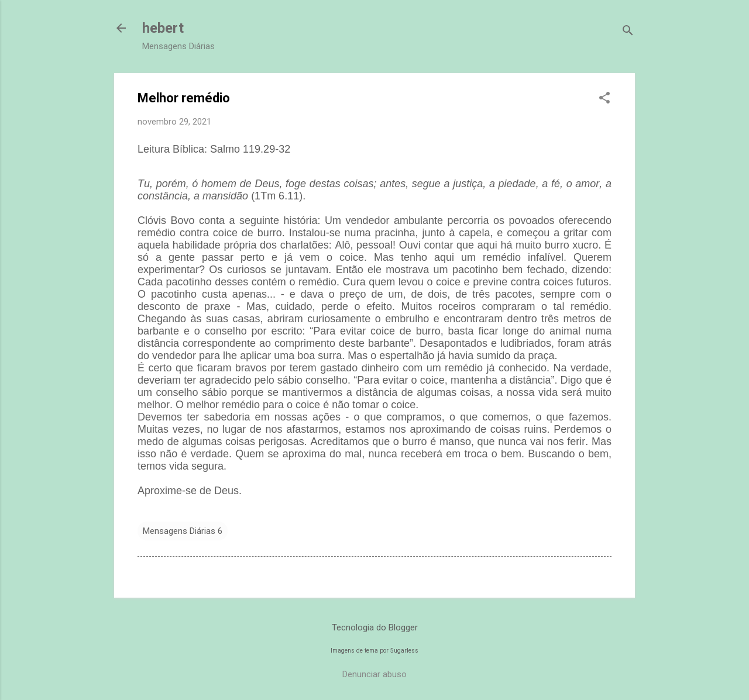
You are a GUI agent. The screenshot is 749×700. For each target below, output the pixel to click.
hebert (163, 28)
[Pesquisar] (628, 32)
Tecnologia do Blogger (375, 627)
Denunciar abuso (374, 674)
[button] (604, 99)
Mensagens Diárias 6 (183, 531)
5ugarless (404, 651)
